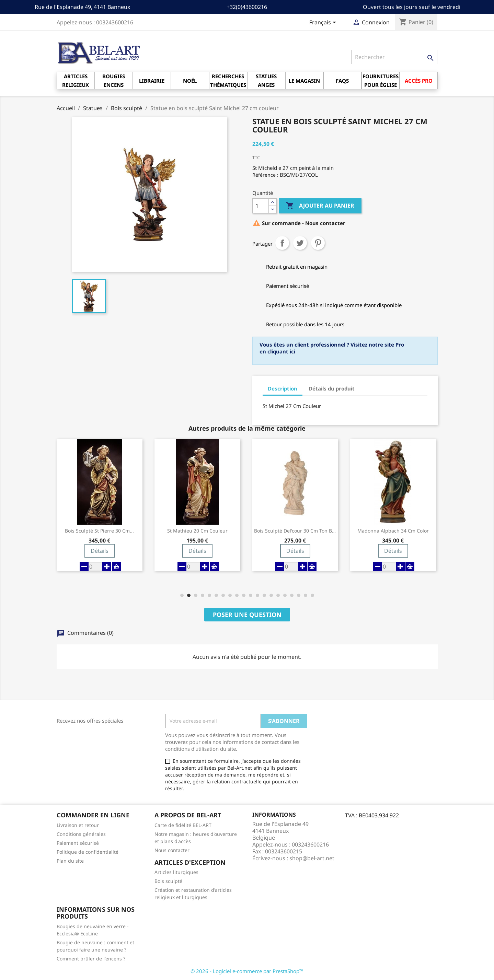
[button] (182, 595)
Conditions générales (81, 834)
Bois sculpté (168, 881)
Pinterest (318, 243)
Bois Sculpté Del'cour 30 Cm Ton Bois (295, 531)
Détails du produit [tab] (332, 388)
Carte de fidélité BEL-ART (183, 825)
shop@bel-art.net (312, 858)
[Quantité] (261, 206)
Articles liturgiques (176, 872)
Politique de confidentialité (88, 852)
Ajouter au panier (320, 206)
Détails (100, 551)
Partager (282, 243)
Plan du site (70, 861)
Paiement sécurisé (78, 843)
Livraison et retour (78, 825)
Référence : (265, 175)
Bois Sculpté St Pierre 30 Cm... (99, 531)
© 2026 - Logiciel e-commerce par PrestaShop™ (247, 971)
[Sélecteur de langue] (324, 23)
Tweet (300, 243)
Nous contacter (172, 850)
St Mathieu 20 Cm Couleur (197, 531)
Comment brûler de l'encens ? (91, 959)
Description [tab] (283, 388)
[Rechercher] (394, 57)
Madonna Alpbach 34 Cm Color (393, 531)
